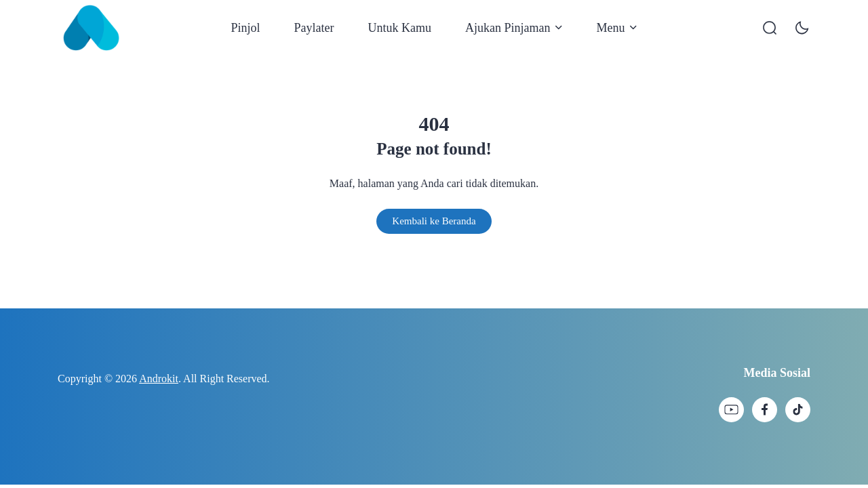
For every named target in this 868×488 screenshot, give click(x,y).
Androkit (159, 379)
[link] (731, 410)
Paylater (314, 28)
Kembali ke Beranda (434, 221)
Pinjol (246, 28)
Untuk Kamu (400, 28)
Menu (616, 28)
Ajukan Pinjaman (514, 28)
